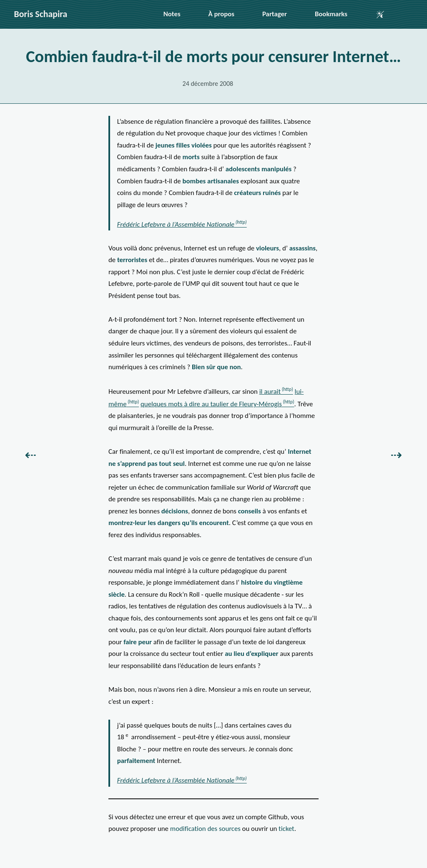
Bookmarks (331, 14)
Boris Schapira (41, 14)
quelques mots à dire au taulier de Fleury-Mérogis (211, 404)
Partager (275, 14)
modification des (205, 829)
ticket (286, 829)
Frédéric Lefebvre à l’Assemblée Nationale (176, 224)
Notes (172, 14)
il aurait (270, 391)
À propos (221, 14)
